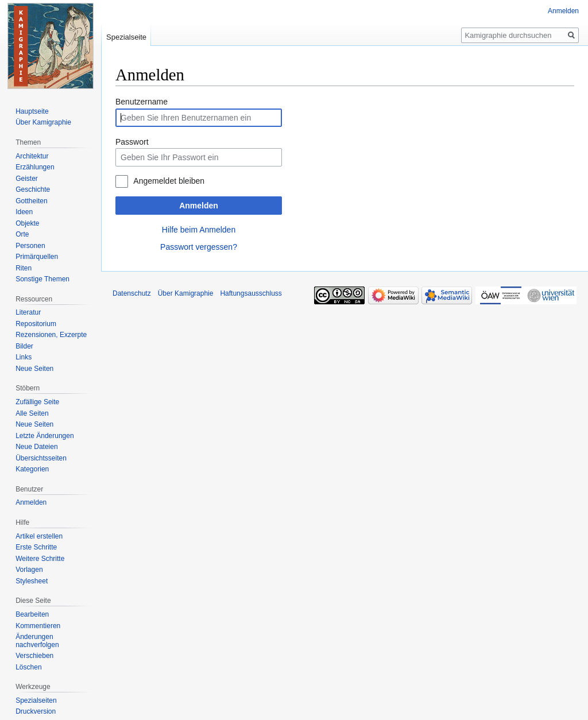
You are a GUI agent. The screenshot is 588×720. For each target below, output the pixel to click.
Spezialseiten (36, 700)
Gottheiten (31, 201)
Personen (30, 246)
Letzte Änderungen (45, 436)
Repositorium (36, 324)
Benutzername (142, 102)
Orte (22, 234)
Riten (24, 268)
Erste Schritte (36, 547)
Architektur (32, 156)
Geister (27, 179)
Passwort (132, 142)
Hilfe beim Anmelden (199, 230)
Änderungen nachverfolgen (37, 641)
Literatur (28, 312)
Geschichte (33, 189)
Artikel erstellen (39, 536)
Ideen (24, 212)
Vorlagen (29, 570)
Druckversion (36, 711)
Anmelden (199, 206)
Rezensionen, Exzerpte (51, 335)
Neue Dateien (36, 447)
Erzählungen (35, 167)
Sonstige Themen (42, 279)
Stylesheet (32, 581)
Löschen (28, 667)
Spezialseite (126, 37)
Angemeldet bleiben (169, 181)
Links (24, 357)
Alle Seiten (32, 413)
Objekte (27, 223)
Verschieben (34, 656)
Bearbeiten (32, 614)
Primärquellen (37, 257)
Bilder (24, 346)
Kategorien (32, 469)
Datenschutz (132, 293)
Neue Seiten (34, 369)
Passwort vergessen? (199, 247)
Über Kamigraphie (43, 122)
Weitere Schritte (40, 559)
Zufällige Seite (37, 402)
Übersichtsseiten (41, 458)
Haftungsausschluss (251, 293)
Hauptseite (32, 111)
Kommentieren (38, 626)
